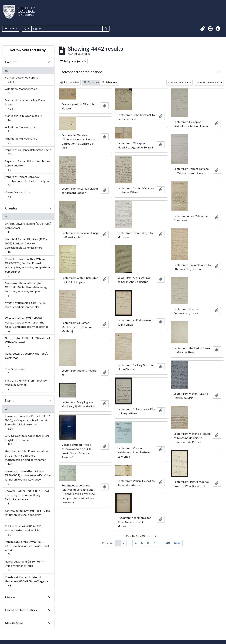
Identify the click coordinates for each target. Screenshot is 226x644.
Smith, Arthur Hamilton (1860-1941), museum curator (28, 385)
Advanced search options (82, 72)
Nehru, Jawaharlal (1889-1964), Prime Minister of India (25, 566)
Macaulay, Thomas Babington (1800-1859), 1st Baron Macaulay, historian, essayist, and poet (26, 289)
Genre (10, 597)
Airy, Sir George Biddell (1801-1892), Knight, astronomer (27, 440)
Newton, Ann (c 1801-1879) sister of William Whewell (27, 342)
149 (168, 543)
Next (177, 543)
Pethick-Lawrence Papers (21, 80)
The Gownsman (15, 371)
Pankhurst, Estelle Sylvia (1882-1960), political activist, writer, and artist (27, 548)
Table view (110, 82)
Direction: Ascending (208, 83)
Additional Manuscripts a (21, 91)
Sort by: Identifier (179, 83)
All (7, 70)
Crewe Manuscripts (17, 195)
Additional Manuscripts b (21, 129)
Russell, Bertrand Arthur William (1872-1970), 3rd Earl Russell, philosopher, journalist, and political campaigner (28, 267)
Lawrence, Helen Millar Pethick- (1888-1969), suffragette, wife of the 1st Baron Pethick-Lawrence (28, 477)
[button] (203, 29)
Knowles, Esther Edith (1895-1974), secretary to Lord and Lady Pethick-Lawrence (27, 497)
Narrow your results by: (28, 50)
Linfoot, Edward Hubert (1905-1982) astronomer (28, 228)
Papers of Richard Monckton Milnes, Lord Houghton (28, 166)
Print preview (70, 82)
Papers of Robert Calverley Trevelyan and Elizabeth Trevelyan (27, 181)
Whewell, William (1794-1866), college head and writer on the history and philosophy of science (27, 325)
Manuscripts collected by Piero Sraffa (25, 104)
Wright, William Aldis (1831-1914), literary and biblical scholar (25, 307)
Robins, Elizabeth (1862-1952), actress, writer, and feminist (24, 530)
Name (10, 401)
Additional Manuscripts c (21, 141)
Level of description (21, 610)
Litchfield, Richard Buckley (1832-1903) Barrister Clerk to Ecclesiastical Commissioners (26, 246)
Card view (91, 82)
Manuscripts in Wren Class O (23, 118)
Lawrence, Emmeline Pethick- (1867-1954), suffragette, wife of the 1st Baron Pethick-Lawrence (28, 422)
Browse (10, 29)
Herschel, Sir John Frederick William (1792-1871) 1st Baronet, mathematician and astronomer (27, 458)
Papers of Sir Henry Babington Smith (28, 152)
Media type (14, 623)
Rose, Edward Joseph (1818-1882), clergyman (26, 358)
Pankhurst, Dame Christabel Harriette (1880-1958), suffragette (27, 581)
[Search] (67, 29)
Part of (10, 62)
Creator (11, 208)
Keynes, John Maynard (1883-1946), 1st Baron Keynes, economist (28, 515)
